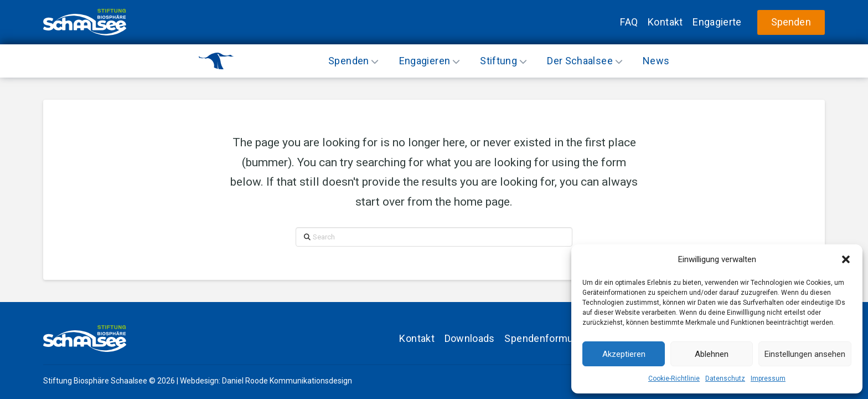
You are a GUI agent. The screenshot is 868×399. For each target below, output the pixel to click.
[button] (846, 259)
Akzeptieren (624, 354)
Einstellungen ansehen (805, 354)
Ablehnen (712, 354)
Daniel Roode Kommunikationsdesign (287, 381)
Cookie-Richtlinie (674, 378)
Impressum (768, 378)
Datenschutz (725, 378)
